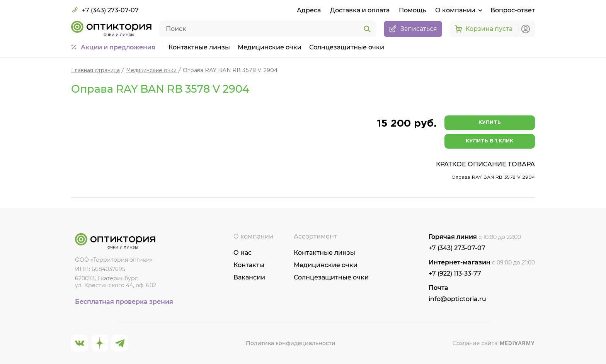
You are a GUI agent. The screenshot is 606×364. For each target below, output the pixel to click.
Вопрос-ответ (513, 10)
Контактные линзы (199, 47)
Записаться (413, 29)
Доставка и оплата (360, 10)
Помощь (412, 10)
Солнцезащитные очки (347, 47)
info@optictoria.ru (457, 299)
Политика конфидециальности (291, 343)
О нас (243, 253)
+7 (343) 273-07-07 (105, 10)
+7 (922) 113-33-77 (455, 273)
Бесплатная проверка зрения (124, 302)
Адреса (309, 10)
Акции (118, 47)
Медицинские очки (270, 47)
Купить (490, 123)
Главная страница (95, 71)
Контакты (249, 265)
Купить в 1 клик (489, 141)
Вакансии (249, 277)
